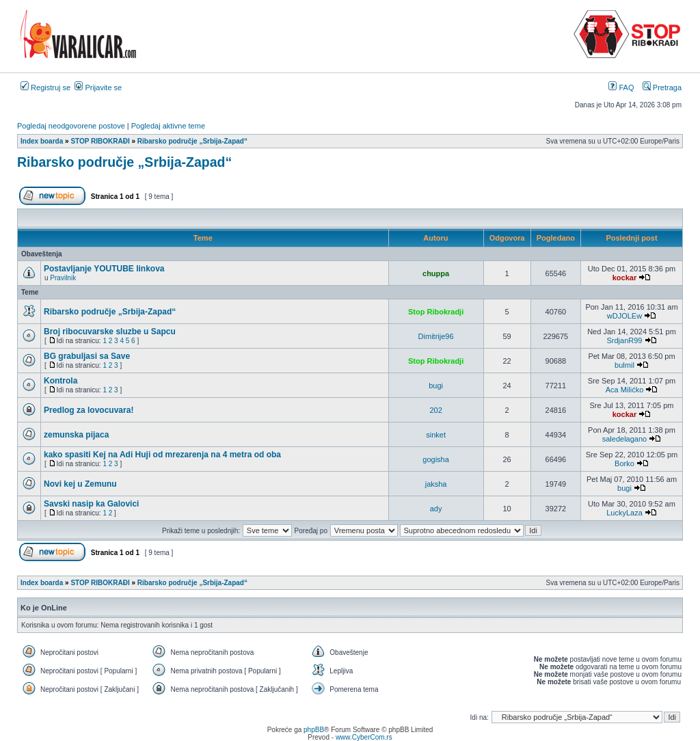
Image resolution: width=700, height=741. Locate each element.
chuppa (436, 273)
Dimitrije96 (436, 336)
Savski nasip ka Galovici (91, 504)
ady (436, 509)
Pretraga (662, 87)
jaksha (436, 484)
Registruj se (45, 87)
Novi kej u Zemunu (80, 484)
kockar (624, 278)
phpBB (314, 730)
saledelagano (624, 439)
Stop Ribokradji (436, 312)
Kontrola (60, 381)
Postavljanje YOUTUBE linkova (104, 269)
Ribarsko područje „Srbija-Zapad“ (124, 162)
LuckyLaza (624, 513)
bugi (436, 386)
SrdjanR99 (624, 340)
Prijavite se (98, 87)
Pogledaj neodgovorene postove (71, 126)
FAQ (621, 87)
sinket (436, 435)
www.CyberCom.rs (364, 737)
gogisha (436, 459)
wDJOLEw (624, 316)
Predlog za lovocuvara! (89, 410)
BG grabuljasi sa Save (87, 356)
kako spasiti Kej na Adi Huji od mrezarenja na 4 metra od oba (162, 455)
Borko (624, 463)
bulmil (624, 365)
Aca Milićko (625, 390)
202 (435, 410)
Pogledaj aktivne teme (168, 126)
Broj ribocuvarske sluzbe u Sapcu (110, 332)
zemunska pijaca (76, 435)
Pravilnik (63, 278)
